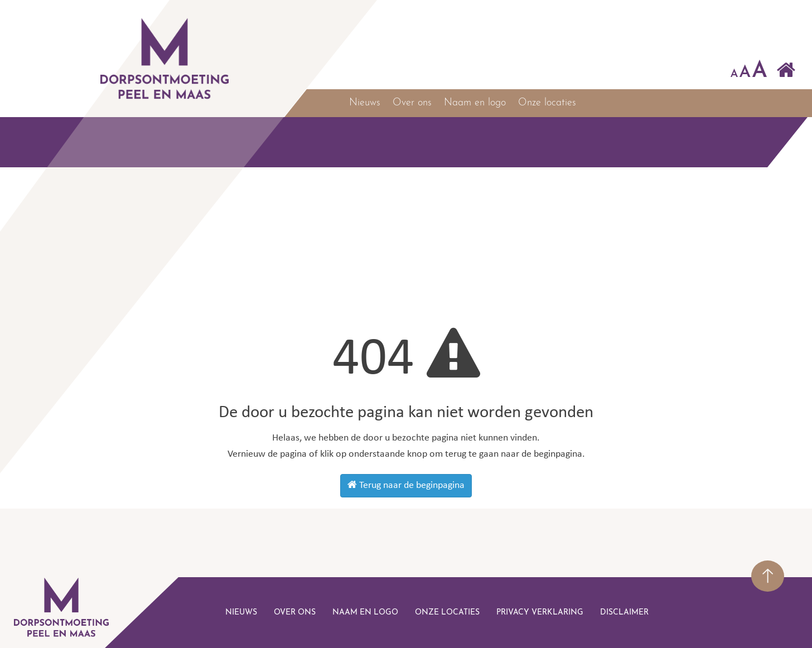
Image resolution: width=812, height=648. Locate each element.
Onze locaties (547, 103)
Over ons (412, 103)
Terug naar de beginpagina (406, 485)
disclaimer (624, 613)
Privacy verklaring (540, 613)
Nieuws (365, 103)
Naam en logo (475, 103)
